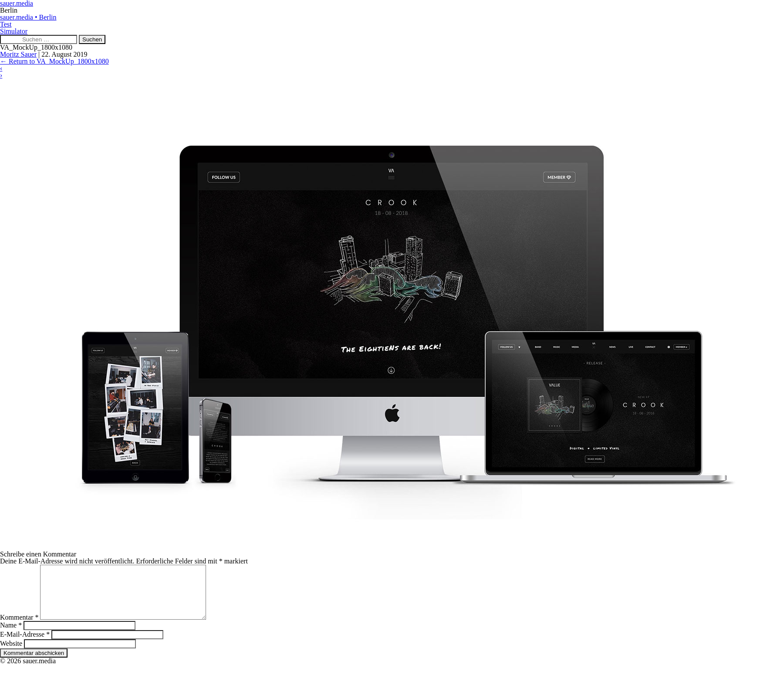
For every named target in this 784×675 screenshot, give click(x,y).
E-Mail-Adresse (25, 645)
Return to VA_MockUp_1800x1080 (54, 61)
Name (11, 636)
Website (11, 654)
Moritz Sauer (18, 54)
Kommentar (19, 628)
